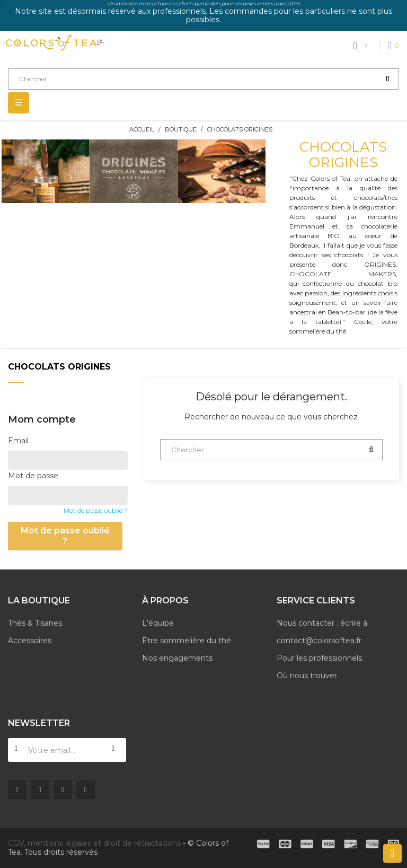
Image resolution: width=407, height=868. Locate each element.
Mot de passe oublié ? (96, 510)
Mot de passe (33, 476)
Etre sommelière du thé (187, 641)
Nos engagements (177, 658)
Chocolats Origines (59, 367)
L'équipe (158, 623)
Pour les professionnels (319, 658)
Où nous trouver (307, 676)
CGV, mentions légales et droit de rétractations (94, 843)
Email (18, 441)
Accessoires (30, 641)
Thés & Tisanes (35, 623)
